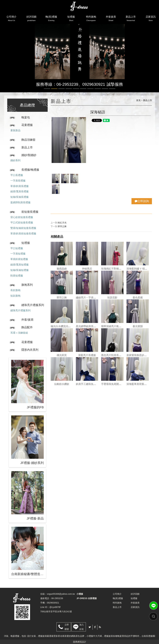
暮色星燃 (138, 298)
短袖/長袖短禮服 (20, 270)
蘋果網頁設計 (80, 642)
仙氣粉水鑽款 (62, 384)
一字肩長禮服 (18, 181)
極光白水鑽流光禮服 (62, 326)
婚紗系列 (15, 160)
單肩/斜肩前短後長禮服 (23, 234)
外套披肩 (111, 19)
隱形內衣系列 (30, 350)
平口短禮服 (17, 248)
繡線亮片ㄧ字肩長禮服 (88, 298)
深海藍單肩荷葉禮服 (138, 384)
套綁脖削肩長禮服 (20, 202)
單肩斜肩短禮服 (19, 259)
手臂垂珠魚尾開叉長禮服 (115, 384)
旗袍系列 (27, 285)
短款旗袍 (15, 296)
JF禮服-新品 (35, 518)
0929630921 (94, 84)
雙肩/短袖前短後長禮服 (23, 228)
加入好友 (82, 627)
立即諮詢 (142, 201)
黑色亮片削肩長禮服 (112, 355)
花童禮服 (27, 125)
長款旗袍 (15, 290)
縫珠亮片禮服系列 (33, 305)
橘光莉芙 (62, 355)
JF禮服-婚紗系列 (32, 463)
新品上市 (131, 19)
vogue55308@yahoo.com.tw (61, 594)
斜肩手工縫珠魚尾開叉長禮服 (92, 384)
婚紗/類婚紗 (29, 155)
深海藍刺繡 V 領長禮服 (139, 269)
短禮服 (71, 19)
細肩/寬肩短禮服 (20, 265)
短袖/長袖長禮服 (20, 197)
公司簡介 (11, 19)
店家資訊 (151, 19)
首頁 (138, 100)
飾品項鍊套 (28, 140)
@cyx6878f (55, 607)
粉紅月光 (62, 223)
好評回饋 (31, 19)
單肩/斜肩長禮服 (20, 186)
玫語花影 (112, 298)
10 (112, 89)
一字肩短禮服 (18, 254)
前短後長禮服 (30, 212)
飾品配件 (27, 327)
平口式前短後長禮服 (22, 223)
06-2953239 (57, 598)
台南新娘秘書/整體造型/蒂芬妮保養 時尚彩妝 (28, 574)
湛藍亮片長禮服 (87, 355)
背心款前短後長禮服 (22, 217)
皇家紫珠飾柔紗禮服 (138, 355)
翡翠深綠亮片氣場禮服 (114, 326)
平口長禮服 (17, 175)
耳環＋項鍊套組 (19, 333)
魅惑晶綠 (62, 269)
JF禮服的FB (35, 407)
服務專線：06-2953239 (57, 84)
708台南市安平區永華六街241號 (56, 612)
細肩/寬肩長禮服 (20, 191)
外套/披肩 (27, 320)
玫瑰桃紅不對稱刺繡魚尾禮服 (117, 269)
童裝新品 (15, 130)
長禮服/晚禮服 (30, 170)
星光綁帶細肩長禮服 (87, 326)
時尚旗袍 (91, 19)
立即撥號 (67, 627)
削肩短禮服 (17, 276)
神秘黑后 (87, 269)
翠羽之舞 (62, 226)
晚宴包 (26, 117)
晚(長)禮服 (51, 19)
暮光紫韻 (138, 326)
